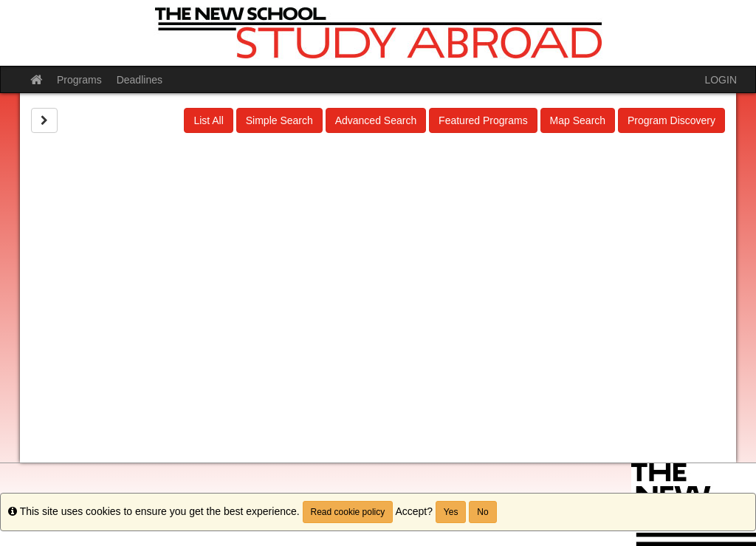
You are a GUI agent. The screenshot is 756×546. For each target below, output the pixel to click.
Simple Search (279, 120)
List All (208, 120)
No (482, 512)
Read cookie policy (348, 512)
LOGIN (721, 80)
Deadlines (140, 80)
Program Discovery (671, 120)
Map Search (578, 120)
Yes (451, 512)
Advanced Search (376, 120)
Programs (79, 80)
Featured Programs (483, 120)
